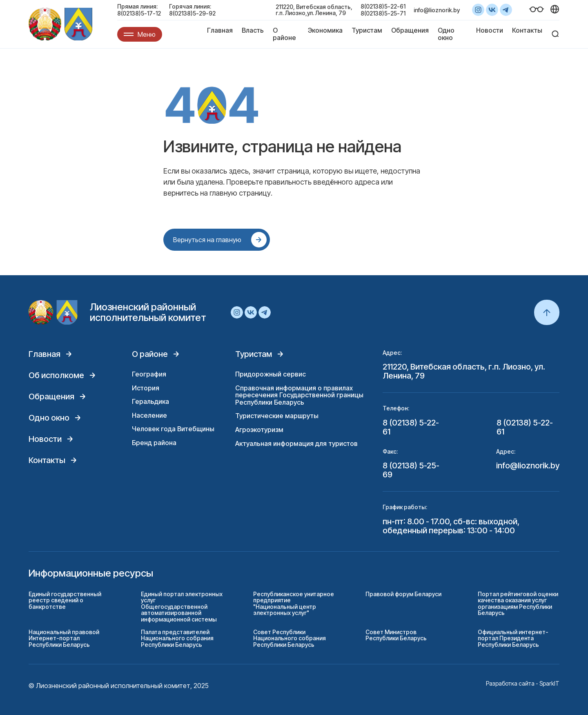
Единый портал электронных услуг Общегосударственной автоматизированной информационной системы (182, 607)
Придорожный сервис (271, 374)
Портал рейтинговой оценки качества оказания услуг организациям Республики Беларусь (518, 603)
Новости (490, 30)
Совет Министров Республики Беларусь (396, 635)
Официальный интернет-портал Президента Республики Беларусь (513, 638)
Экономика (325, 30)
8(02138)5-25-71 (383, 13)
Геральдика (150, 401)
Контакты (527, 30)
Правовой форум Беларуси (403, 594)
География (149, 374)
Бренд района (154, 443)
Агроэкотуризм (259, 430)
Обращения (410, 30)
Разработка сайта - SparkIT (523, 683)
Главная (220, 30)
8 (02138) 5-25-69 (411, 470)
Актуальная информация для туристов (296, 443)
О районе (284, 34)
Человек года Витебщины (173, 429)
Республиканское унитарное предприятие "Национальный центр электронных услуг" (294, 603)
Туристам (367, 30)
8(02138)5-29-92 (192, 13)
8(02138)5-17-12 (139, 13)
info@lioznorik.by (437, 10)
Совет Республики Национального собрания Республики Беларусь (290, 638)
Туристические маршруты (277, 416)
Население (149, 415)
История (146, 388)
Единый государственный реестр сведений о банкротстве (65, 600)
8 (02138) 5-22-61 (411, 427)
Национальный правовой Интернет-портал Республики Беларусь (64, 638)
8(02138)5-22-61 (383, 6)
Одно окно (446, 34)
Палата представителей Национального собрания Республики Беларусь (177, 638)
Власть (253, 30)
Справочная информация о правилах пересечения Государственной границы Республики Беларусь (299, 395)
